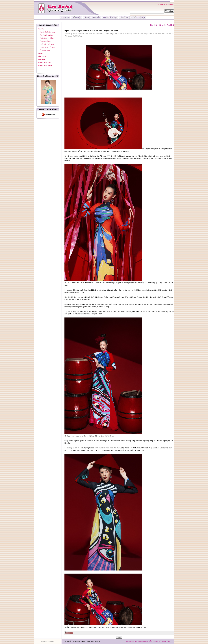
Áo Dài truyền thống (47, 38)
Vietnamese (161, 4)
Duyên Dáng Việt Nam (47, 47)
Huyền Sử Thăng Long (48, 32)
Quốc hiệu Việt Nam (47, 44)
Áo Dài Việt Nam (46, 50)
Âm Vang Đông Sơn (47, 35)
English (170, 4)
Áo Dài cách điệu (46, 41)
